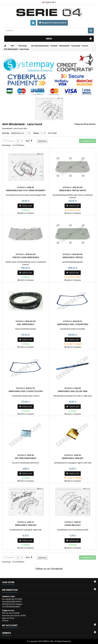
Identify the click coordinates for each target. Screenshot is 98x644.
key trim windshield (26, 458)
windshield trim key (73, 458)
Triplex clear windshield (26, 257)
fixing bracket (73, 525)
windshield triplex (73, 257)
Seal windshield (26, 324)
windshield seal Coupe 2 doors (26, 391)
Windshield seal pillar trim (73, 391)
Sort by (6, 133)
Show (36, 133)
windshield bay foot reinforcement (26, 190)
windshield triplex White (73, 190)
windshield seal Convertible (73, 324)
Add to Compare (26, 213)
